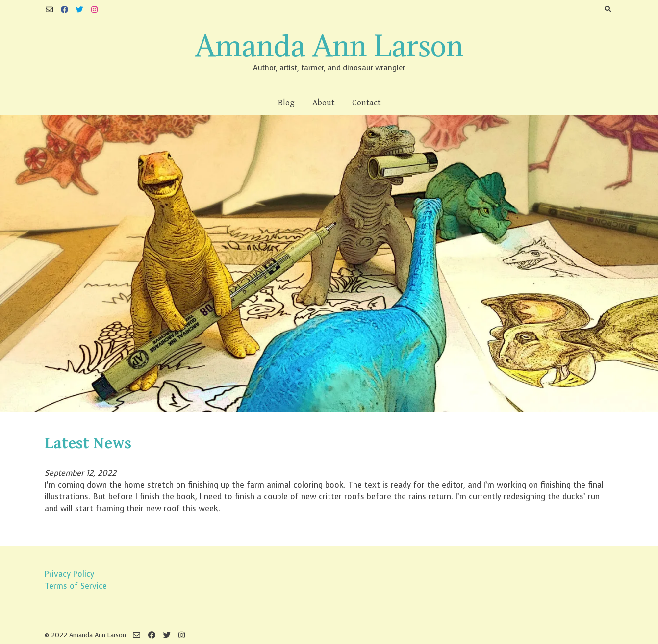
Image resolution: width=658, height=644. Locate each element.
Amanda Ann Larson (329, 46)
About (323, 103)
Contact (366, 103)
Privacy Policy (69, 574)
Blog (286, 103)
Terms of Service (76, 586)
